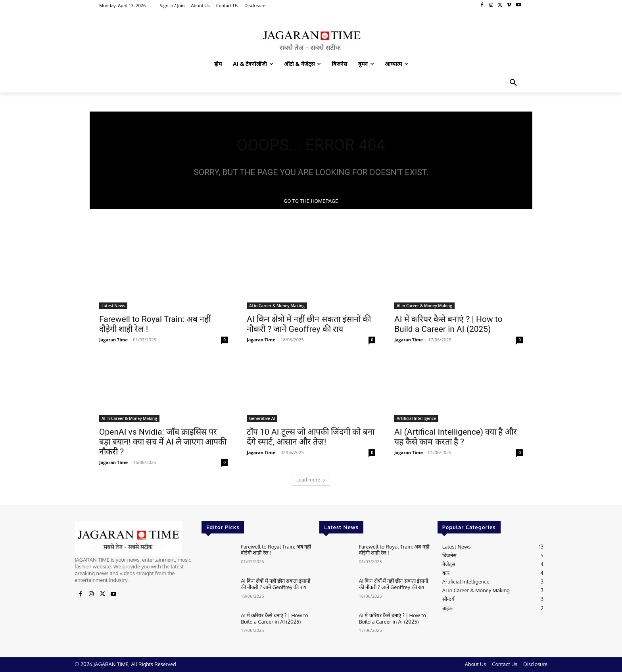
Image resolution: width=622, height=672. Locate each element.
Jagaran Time (113, 340)
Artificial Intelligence (416, 418)
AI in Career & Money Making (277, 306)
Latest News (113, 306)
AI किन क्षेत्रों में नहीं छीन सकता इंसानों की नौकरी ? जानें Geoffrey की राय (309, 324)
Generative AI (262, 418)
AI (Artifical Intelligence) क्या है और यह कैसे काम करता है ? (456, 437)
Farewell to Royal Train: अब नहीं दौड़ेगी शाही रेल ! (276, 550)
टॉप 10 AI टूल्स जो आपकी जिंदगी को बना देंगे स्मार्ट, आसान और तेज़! (311, 437)
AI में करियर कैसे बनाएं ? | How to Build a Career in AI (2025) (448, 324)
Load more (311, 480)
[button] (513, 83)
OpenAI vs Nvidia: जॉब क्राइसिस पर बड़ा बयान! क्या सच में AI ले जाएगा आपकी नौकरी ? (163, 442)
